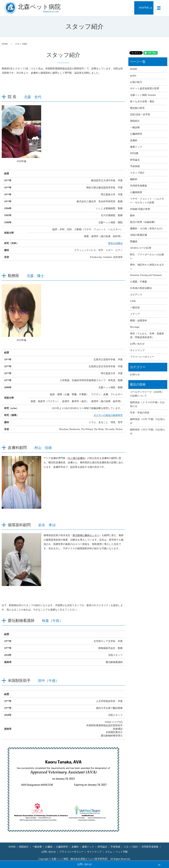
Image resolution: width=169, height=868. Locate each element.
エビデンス (136, 295)
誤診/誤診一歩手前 (140, 114)
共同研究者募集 (139, 186)
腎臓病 (134, 242)
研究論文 (135, 160)
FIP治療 (134, 153)
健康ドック (136, 147)
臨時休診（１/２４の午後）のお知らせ (147, 404)
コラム (108, 852)
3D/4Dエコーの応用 (141, 248)
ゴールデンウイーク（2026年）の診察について (147, 394)
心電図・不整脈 (139, 282)
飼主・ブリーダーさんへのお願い (147, 256)
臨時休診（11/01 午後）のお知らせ (148, 421)
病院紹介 (135, 121)
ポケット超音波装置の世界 (145, 88)
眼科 (133, 216)
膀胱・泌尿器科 (139, 321)
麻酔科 (134, 179)
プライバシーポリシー (142, 357)
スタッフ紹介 (137, 173)
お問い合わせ (85, 864)
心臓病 (49, 847)
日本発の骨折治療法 (141, 288)
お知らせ (135, 374)
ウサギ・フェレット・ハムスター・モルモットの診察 (147, 201)
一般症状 (135, 308)
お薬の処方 (136, 82)
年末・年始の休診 (140, 413)
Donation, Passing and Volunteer (146, 275)
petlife (133, 76)
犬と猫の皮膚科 (76, 458)
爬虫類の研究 (137, 108)
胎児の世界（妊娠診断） (143, 222)
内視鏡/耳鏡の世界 (140, 209)
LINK (133, 301)
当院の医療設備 (139, 235)
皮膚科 (134, 140)
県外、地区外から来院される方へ (147, 267)
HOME (5, 44)
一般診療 (135, 127)
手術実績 (135, 166)
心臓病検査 (136, 192)
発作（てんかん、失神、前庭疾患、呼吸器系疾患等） (147, 335)
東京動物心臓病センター (86, 535)
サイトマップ (137, 350)
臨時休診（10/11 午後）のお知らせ (148, 431)
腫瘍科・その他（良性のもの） (147, 229)
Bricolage (135, 327)
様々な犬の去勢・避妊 (142, 101)
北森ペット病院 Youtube (143, 95)
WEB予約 (144, 8)
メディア (135, 314)
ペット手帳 (122, 852)
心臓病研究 (136, 134)
